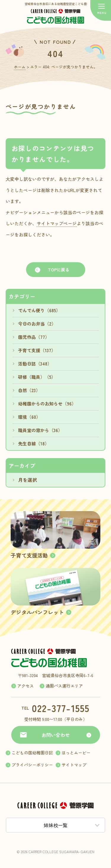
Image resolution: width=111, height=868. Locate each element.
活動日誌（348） (35, 364)
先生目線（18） (34, 443)
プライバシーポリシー (32, 765)
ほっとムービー (76, 753)
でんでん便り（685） (39, 310)
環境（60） (29, 417)
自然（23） (29, 390)
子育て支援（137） (37, 350)
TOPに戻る (59, 270)
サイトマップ (74, 765)
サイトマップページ (57, 223)
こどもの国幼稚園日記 (32, 753)
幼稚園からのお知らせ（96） (47, 404)
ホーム (20, 67)
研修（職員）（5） (37, 377)
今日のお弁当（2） (37, 324)
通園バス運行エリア (64, 686)
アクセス (25, 686)
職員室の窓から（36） (40, 430)
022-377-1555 (61, 708)
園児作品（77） (34, 337)
